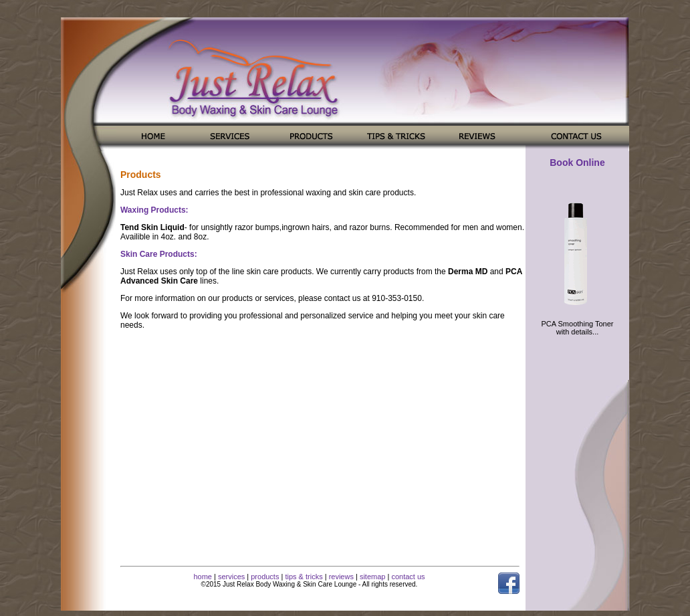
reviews (341, 577)
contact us (408, 577)
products (265, 577)
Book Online (577, 163)
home (203, 577)
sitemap (373, 577)
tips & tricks (304, 577)
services (231, 577)
